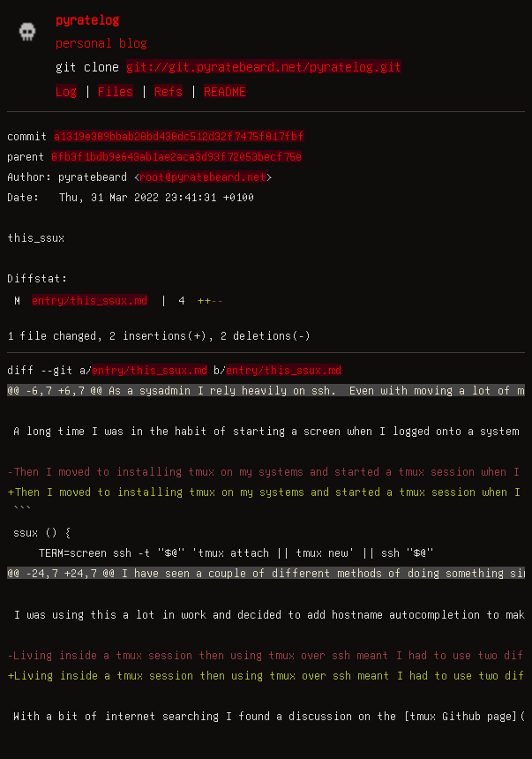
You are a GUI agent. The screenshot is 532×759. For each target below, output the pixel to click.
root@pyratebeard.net (203, 177)
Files (116, 91)
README (225, 91)
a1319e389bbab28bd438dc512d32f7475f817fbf (179, 136)
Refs (169, 91)
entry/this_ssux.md (90, 300)
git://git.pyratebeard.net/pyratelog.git (264, 66)
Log (66, 91)
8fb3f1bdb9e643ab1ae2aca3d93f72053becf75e (176, 156)
